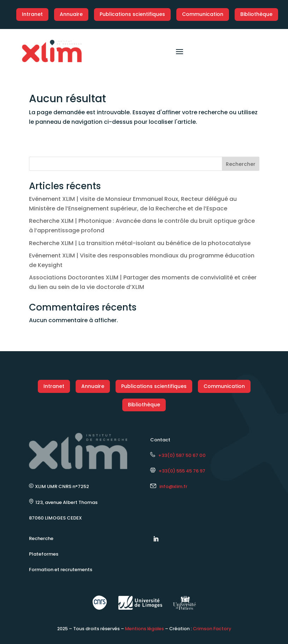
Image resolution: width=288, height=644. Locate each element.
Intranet (32, 14)
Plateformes (44, 554)
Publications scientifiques (132, 14)
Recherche (41, 538)
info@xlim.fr (173, 486)
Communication (203, 14)
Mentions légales (145, 629)
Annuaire (71, 14)
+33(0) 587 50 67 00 (178, 455)
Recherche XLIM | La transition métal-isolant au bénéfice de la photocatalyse (140, 243)
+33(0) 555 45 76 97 (178, 471)
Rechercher (241, 164)
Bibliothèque (256, 14)
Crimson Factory (212, 629)
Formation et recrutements (61, 570)
